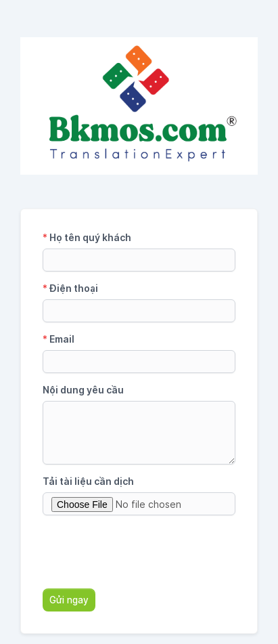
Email (59, 339)
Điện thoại (70, 288)
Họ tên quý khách (87, 237)
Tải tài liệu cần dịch (88, 481)
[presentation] (145, 552)
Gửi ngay (69, 600)
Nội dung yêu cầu (83, 390)
